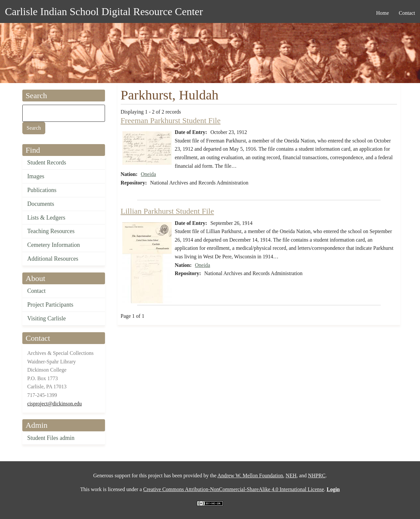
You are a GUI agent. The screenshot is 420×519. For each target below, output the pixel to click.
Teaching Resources (51, 231)
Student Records (47, 162)
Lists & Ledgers (46, 218)
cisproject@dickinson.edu (54, 404)
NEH (291, 476)
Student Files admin (51, 438)
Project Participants (50, 305)
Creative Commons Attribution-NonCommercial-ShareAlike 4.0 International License (233, 489)
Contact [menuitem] (407, 13)
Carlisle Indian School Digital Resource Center (104, 11)
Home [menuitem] (382, 13)
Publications (42, 190)
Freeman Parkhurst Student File (171, 120)
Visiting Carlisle (46, 318)
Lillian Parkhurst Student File (168, 211)
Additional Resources (53, 259)
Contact (36, 291)
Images (36, 176)
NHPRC (317, 476)
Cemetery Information (53, 245)
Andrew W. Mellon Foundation (250, 476)
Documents (41, 204)
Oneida (148, 174)
